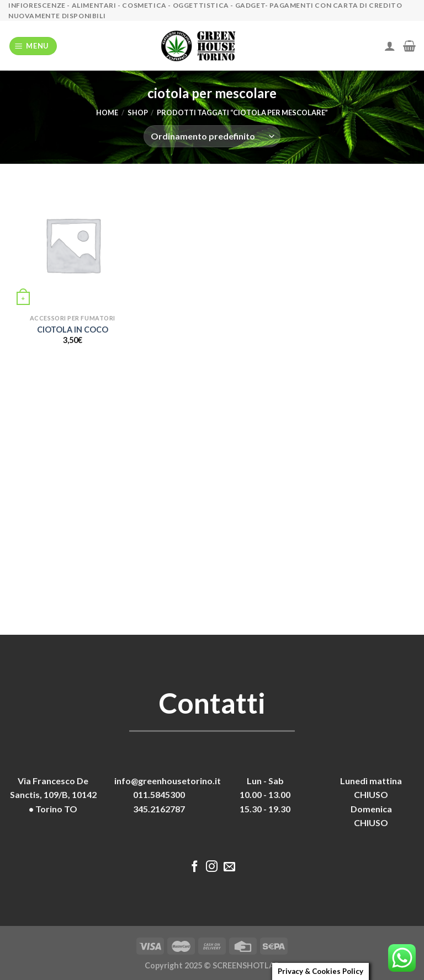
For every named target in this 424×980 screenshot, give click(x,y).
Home (107, 113)
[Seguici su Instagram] (212, 867)
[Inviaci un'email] (229, 867)
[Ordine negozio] (212, 136)
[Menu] (33, 46)
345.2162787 (159, 809)
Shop (138, 113)
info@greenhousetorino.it (168, 781)
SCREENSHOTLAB (246, 965)
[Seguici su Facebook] (195, 867)
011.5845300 (159, 794)
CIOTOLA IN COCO (73, 330)
